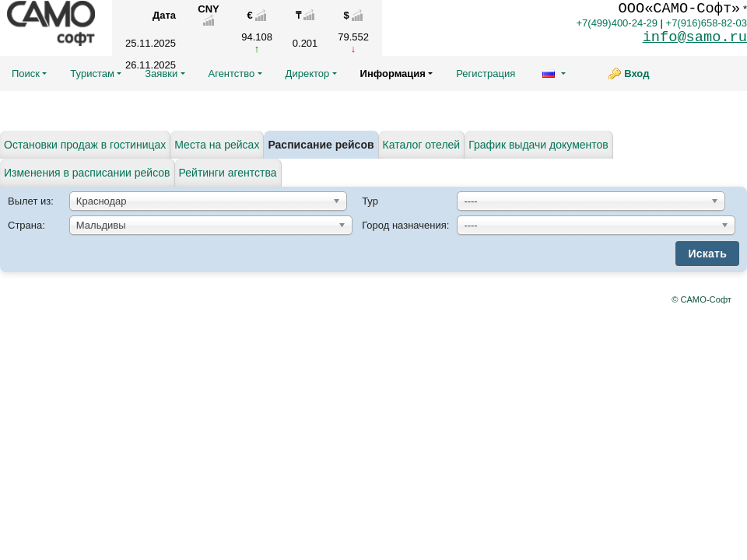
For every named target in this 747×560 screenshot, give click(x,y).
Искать (707, 254)
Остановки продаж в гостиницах (85, 145)
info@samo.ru (695, 37)
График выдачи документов (538, 145)
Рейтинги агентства (228, 173)
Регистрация (486, 73)
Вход (637, 73)
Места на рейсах (217, 145)
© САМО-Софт (701, 299)
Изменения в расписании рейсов (87, 173)
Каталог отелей (422, 145)
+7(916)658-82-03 (707, 23)
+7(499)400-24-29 (616, 23)
